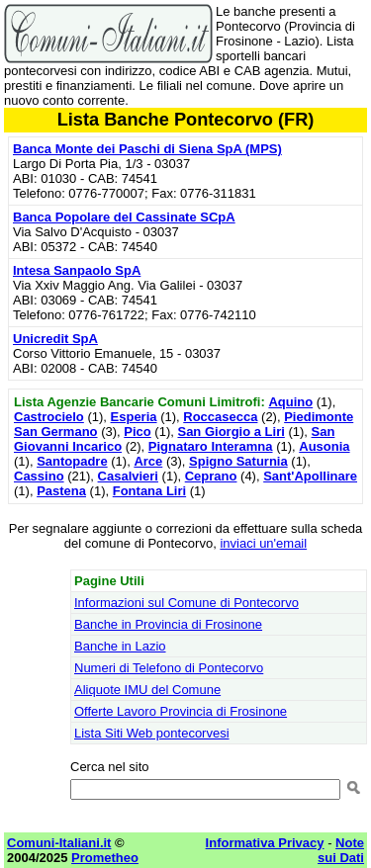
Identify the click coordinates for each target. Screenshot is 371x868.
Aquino (290, 402)
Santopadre (72, 461)
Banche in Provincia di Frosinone (168, 624)
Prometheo (105, 858)
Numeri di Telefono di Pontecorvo (169, 668)
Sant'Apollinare (310, 476)
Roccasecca (220, 417)
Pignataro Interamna (211, 446)
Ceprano (211, 476)
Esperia (134, 417)
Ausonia (324, 446)
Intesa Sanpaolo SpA (77, 270)
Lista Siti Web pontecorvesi (152, 733)
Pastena (61, 491)
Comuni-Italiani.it (59, 843)
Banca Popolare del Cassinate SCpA (124, 217)
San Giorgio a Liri (231, 432)
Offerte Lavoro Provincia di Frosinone (181, 711)
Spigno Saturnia (238, 461)
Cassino (39, 476)
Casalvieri (128, 476)
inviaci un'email (263, 543)
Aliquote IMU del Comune (147, 690)
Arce (148, 461)
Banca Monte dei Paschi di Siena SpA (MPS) (147, 149)
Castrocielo (49, 417)
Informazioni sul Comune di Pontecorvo (186, 603)
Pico (137, 432)
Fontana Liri (149, 491)
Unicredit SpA (55, 339)
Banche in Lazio (120, 646)
